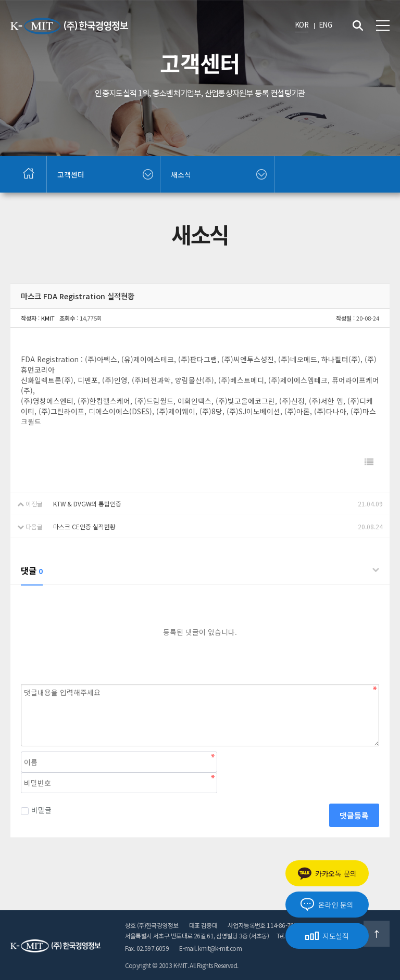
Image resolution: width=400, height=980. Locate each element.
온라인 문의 (327, 905)
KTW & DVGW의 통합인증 (87, 504)
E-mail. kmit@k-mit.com (210, 948)
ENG (325, 24)
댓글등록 (354, 815)
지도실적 (327, 936)
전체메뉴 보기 (383, 26)
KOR (302, 24)
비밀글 (36, 810)
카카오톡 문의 (327, 874)
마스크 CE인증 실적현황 (84, 526)
